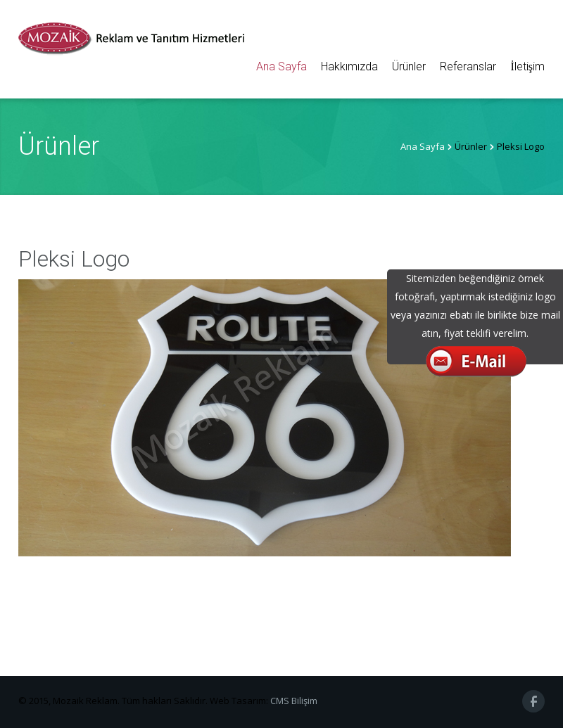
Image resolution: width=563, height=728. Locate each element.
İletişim (527, 66)
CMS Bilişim (294, 701)
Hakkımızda (349, 66)
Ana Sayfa (281, 66)
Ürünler (409, 66)
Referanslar (468, 66)
